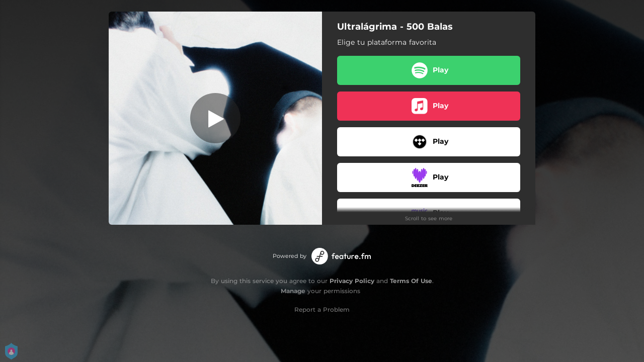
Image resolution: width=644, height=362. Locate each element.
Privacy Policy (352, 281)
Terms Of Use (411, 281)
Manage (293, 291)
